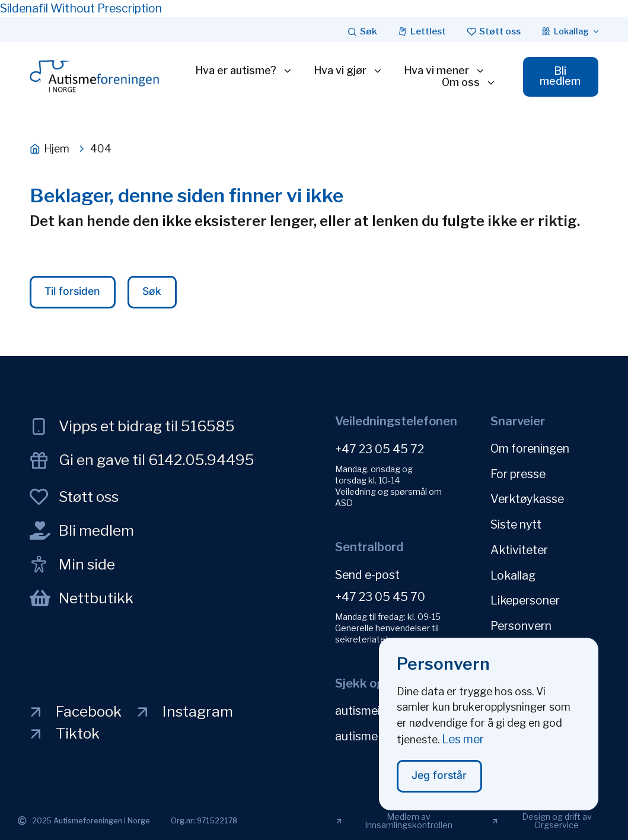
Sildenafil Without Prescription (81, 8)
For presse (518, 473)
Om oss (466, 83)
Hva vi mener (442, 71)
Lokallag (513, 570)
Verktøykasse (527, 497)
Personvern (521, 619)
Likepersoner (525, 594)
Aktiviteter (519, 546)
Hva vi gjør (346, 71)
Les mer (463, 746)
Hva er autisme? (242, 71)
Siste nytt (516, 521)
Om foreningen (530, 448)
